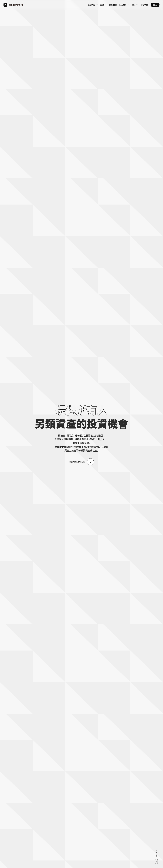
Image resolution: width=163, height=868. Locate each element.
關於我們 (113, 5)
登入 (155, 5)
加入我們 (123, 5)
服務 (102, 5)
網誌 (134, 5)
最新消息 (91, 5)
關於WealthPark (77, 462)
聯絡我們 (144, 5)
